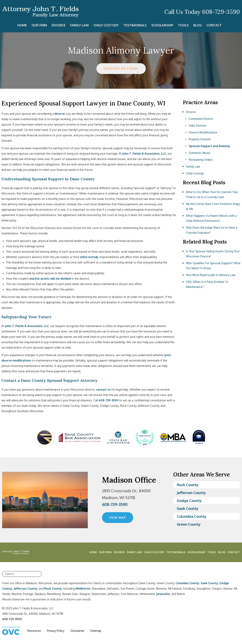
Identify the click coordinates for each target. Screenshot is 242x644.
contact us (103, 390)
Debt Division (198, 126)
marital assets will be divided (50, 279)
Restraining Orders (201, 160)
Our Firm (39, 25)
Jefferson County (191, 493)
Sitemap (96, 631)
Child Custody (106, 25)
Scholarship (162, 25)
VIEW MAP (118, 518)
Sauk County (188, 508)
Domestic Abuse (199, 153)
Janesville (163, 594)
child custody (89, 257)
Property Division (200, 139)
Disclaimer (77, 631)
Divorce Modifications (203, 132)
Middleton (83, 589)
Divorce (59, 25)
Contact (214, 25)
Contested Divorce (201, 119)
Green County (189, 524)
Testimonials (135, 25)
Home (22, 25)
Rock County (188, 485)
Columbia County (192, 516)
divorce (60, 114)
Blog (198, 25)
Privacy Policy (56, 631)
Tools (183, 25)
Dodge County (189, 501)
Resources (34, 631)
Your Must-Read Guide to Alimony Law (211, 275)
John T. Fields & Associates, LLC (27, 326)
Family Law (80, 25)
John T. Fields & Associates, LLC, (145, 154)
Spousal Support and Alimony (209, 146)
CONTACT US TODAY (121, 69)
